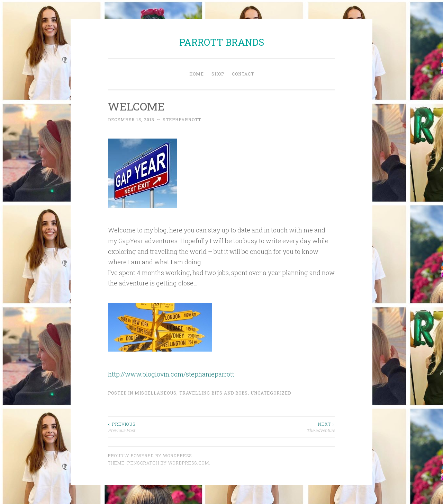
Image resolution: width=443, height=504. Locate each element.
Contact (243, 74)
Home (197, 74)
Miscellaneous (156, 393)
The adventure (278, 427)
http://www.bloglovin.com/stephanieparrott (171, 374)
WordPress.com (189, 463)
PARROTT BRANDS (222, 42)
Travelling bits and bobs (214, 393)
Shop (218, 74)
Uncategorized (271, 393)
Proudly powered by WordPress (150, 456)
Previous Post (165, 427)
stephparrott (182, 120)
